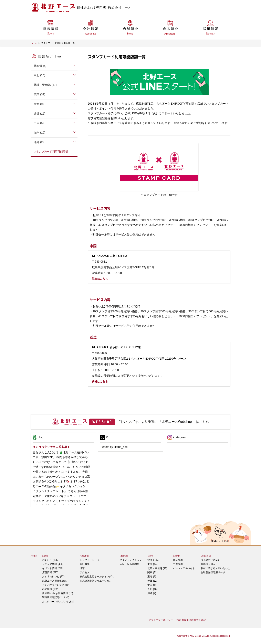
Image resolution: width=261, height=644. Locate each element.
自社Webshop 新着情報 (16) (58, 593)
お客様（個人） (209, 564)
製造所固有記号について (56, 597)
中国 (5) (39, 123)
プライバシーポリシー (161, 620)
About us (84, 556)
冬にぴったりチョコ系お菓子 (51, 447)
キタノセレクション (131, 560)
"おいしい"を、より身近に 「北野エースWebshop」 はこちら (164, 422)
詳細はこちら (100, 279)
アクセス (85, 572)
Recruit (176, 556)
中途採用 (178, 564)
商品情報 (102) (50, 589)
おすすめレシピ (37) (53, 577)
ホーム (34, 43)
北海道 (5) (40, 66)
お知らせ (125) (50, 560)
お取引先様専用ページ (213, 572)
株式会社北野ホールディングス (97, 577)
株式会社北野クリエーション (96, 581)
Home (34, 556)
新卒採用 (178, 560)
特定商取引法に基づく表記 (191, 620)
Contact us (206, 556)
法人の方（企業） (210, 560)
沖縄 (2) (39, 142)
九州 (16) (39, 133)
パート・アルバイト (184, 568)
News (45, 556)
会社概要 (85, 564)
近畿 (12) (39, 114)
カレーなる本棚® (129, 564)
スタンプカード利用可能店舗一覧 (58, 43)
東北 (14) (39, 75)
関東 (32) (39, 94)
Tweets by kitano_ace (114, 447)
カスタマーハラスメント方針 (58, 602)
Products (124, 556)
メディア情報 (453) (53, 564)
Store (150, 556)
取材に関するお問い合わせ (215, 568)
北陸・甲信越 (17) (45, 85)
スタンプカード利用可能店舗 (51, 152)
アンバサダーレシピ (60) (58, 583)
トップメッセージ (90, 560)
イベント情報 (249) (53, 568)
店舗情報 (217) (50, 572)
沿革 (82, 568)
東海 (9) (39, 104)
